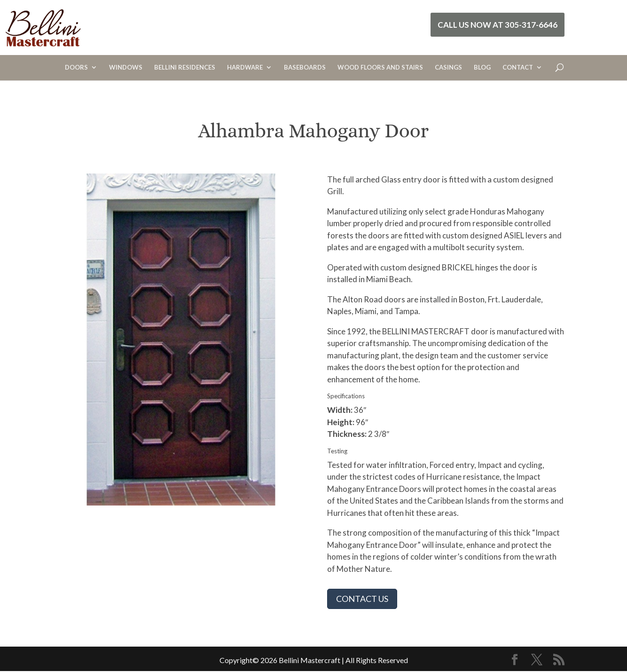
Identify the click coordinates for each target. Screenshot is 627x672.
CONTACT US (362, 599)
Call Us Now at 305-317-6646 (498, 25)
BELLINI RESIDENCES (185, 67)
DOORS (76, 67)
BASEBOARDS (305, 67)
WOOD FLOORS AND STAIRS (380, 67)
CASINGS (448, 67)
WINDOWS (126, 67)
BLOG (482, 67)
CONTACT (518, 67)
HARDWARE (245, 67)
